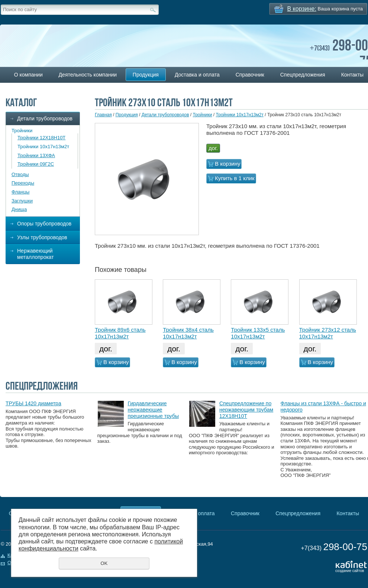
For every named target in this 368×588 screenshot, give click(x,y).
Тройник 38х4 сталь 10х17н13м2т (188, 333)
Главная (103, 115)
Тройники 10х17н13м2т (43, 147)
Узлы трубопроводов (42, 237)
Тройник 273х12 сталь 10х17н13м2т (328, 333)
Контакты (348, 513)
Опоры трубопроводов (44, 224)
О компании (28, 75)
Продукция (146, 75)
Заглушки (22, 201)
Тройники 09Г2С (36, 164)
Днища (19, 209)
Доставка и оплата (197, 75)
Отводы (20, 174)
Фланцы (20, 192)
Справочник (250, 75)
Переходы (23, 183)
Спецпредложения (303, 75)
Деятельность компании (88, 75)
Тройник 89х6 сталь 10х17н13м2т (120, 333)
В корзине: (302, 9)
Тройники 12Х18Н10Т (41, 138)
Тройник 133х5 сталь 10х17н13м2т (258, 333)
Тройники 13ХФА (36, 155)
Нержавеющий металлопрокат (35, 254)
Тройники (22, 131)
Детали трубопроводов (45, 118)
